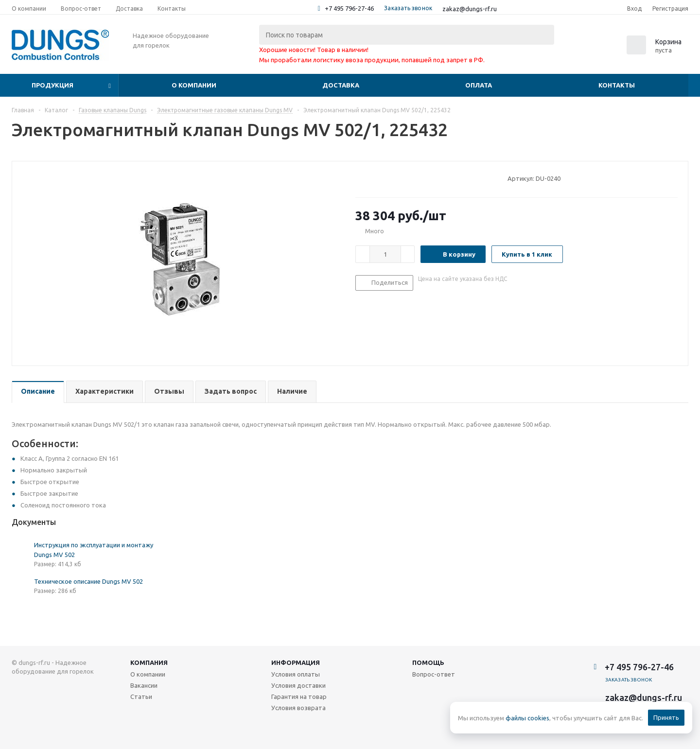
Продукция (52, 85)
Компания (149, 662)
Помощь (428, 662)
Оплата (479, 85)
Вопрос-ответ (434, 674)
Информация (296, 662)
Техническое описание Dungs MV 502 (88, 581)
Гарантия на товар (299, 697)
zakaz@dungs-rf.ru (470, 9)
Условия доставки (298, 685)
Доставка (341, 85)
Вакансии (144, 685)
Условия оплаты (296, 674)
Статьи (141, 697)
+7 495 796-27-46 (349, 8)
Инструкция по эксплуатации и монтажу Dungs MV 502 (94, 550)
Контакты (617, 85)
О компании (194, 85)
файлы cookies (527, 718)
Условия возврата (298, 708)
